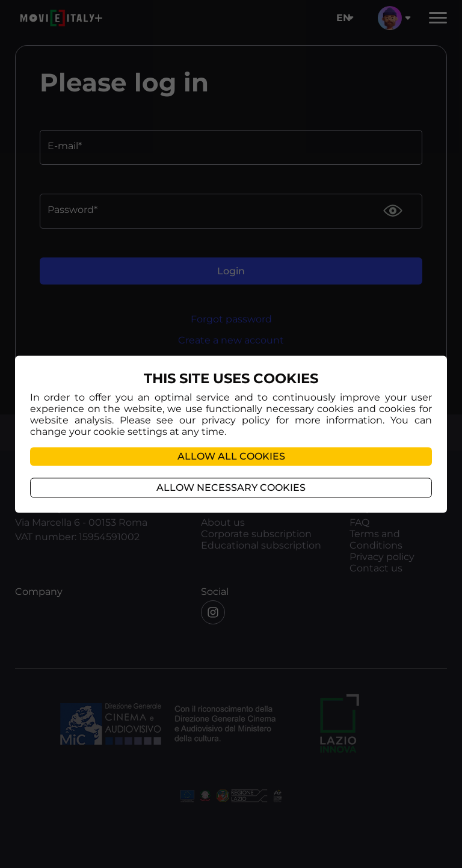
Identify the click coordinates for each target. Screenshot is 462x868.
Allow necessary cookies (231, 488)
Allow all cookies (231, 456)
